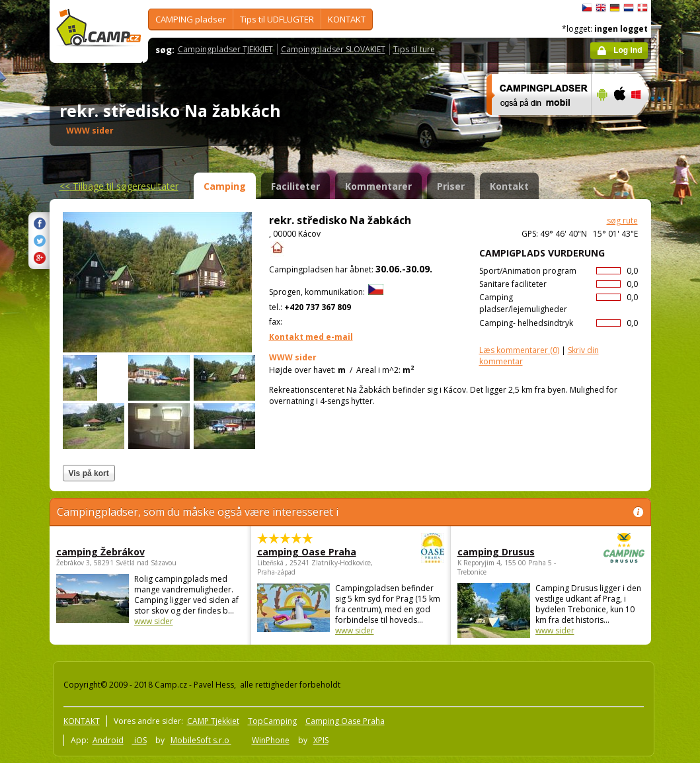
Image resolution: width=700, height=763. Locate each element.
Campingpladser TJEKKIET (225, 49)
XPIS (321, 740)
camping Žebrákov (100, 552)
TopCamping (272, 721)
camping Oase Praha (314, 552)
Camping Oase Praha (345, 721)
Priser (451, 186)
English (601, 8)
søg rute (622, 221)
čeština (587, 8)
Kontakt (509, 186)
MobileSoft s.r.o (201, 740)
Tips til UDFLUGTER (277, 19)
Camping (225, 186)
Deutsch (615, 8)
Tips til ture (414, 49)
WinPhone (271, 740)
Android (108, 740)
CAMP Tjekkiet (213, 721)
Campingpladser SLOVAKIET (333, 49)
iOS (139, 740)
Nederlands (629, 8)
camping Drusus (515, 552)
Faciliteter (295, 186)
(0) (519, 350)
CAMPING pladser (191, 19)
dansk (642, 8)
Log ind (628, 50)
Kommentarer (378, 186)
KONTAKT (347, 19)
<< (119, 186)
